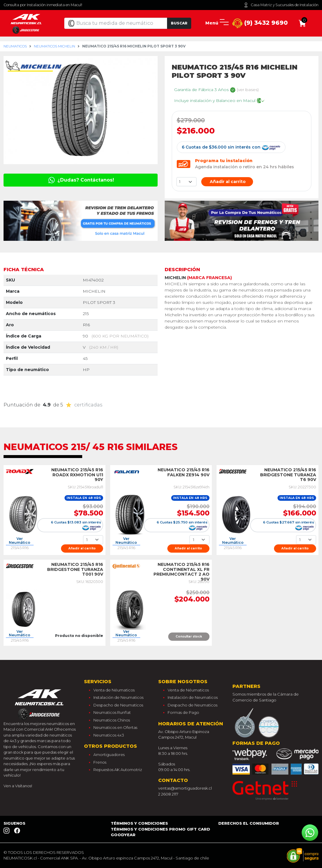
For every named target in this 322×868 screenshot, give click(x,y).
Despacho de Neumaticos (118, 705)
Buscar (179, 23)
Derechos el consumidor (249, 823)
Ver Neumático (20, 541)
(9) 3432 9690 (260, 23)
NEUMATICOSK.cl (20, 858)
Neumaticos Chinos (112, 720)
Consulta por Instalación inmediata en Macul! (43, 5)
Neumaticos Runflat (112, 712)
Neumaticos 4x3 (109, 735)
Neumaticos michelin (55, 46)
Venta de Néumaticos (114, 690)
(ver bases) (248, 90)
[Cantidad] (93, 540)
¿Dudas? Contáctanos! (81, 180)
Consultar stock (189, 636)
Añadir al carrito (227, 182)
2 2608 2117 (168, 794)
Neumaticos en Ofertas (115, 727)
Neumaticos (15, 46)
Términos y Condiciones (139, 823)
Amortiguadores (109, 755)
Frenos (100, 762)
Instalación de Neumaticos (118, 697)
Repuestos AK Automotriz (118, 770)
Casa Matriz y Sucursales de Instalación (281, 5)
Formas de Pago (183, 712)
